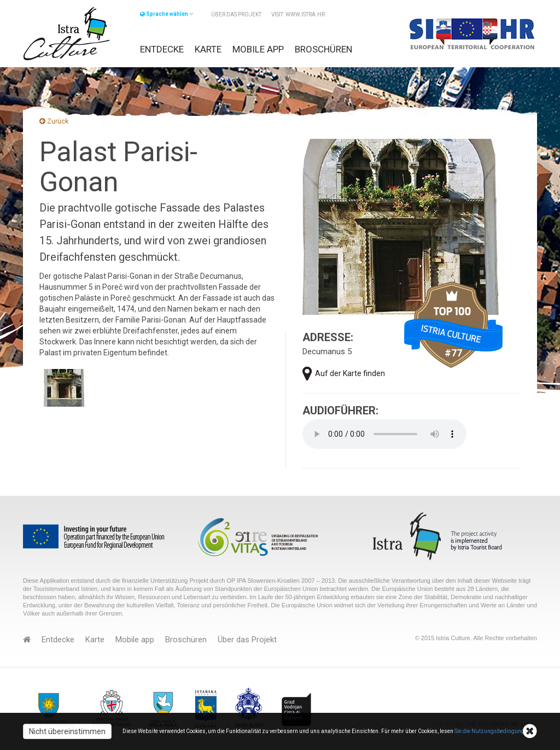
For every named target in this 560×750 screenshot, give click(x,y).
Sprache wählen (167, 14)
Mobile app (258, 49)
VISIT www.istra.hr (298, 14)
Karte (208, 49)
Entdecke (162, 49)
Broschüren (323, 49)
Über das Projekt (236, 14)
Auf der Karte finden (344, 374)
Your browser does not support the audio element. (384, 434)
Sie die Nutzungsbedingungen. (493, 731)
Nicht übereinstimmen (67, 731)
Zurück (54, 121)
